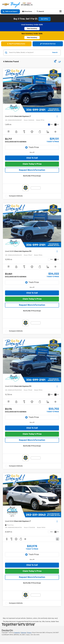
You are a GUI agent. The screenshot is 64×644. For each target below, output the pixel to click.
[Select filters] (55, 62)
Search (55, 53)
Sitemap (24, 633)
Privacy (29, 633)
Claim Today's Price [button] (32, 164)
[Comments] (57, 539)
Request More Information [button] (32, 170)
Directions (27, 11)
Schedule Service (48, 44)
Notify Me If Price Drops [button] (32, 176)
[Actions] (57, 116)
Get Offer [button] (45, 19)
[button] (10, 12)
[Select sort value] (59, 62)
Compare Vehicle (16, 196)
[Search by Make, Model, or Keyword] (30, 53)
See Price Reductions (16, 44)
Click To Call (32, 158)
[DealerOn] (7, 630)
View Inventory (32, 28)
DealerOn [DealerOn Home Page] (17, 633)
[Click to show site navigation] (61, 12)
